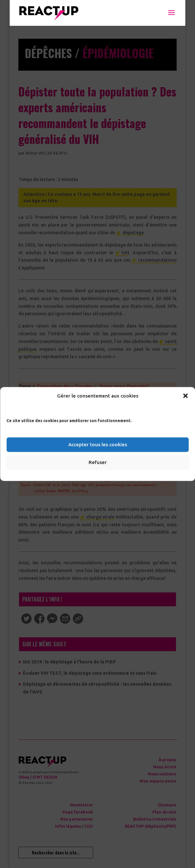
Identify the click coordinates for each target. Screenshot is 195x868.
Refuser (98, 462)
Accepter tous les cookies (98, 444)
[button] (185, 396)
